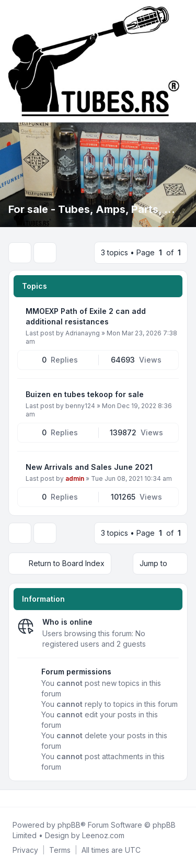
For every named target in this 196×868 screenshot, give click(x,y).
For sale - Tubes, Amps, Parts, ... (92, 209)
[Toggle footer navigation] (183, 798)
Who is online (67, 622)
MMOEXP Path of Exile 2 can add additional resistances (86, 316)
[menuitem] (25, 850)
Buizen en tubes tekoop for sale (85, 394)
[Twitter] (19, 798)
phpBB (69, 825)
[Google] (36, 798)
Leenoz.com (103, 835)
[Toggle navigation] (183, 61)
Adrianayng (83, 333)
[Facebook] (10, 798)
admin (75, 478)
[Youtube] (27, 798)
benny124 (80, 406)
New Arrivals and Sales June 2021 (89, 467)
